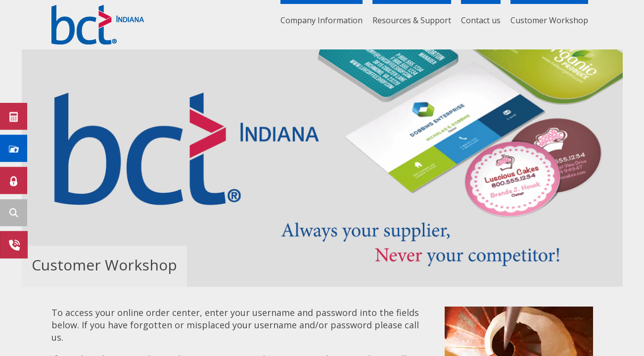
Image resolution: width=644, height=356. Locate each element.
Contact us (481, 20)
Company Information (322, 20)
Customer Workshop (549, 20)
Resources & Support (412, 20)
